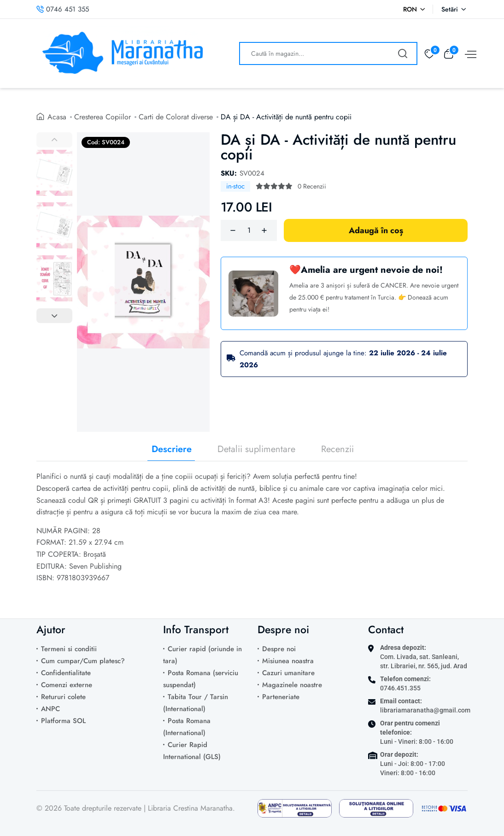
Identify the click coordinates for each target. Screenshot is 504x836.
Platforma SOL (63, 721)
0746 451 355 (63, 9)
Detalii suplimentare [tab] (256, 449)
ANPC (50, 709)
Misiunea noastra (288, 661)
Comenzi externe (67, 685)
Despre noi (279, 649)
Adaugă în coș (376, 230)
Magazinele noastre (292, 685)
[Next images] (54, 316)
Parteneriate (281, 697)
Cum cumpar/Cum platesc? (83, 661)
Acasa (57, 117)
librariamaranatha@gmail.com (425, 710)
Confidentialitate (66, 673)
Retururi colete (63, 697)
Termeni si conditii (69, 649)
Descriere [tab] (172, 449)
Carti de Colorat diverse (176, 117)
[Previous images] (54, 140)
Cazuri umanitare (288, 673)
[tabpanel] (252, 534)
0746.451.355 (400, 688)
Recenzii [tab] (337, 449)
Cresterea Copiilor (103, 117)
